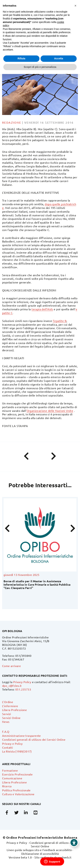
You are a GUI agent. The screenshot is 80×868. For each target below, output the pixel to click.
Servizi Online (11, 718)
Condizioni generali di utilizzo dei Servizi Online (34, 739)
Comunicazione (12, 778)
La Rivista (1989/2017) (17, 751)
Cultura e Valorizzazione (18, 794)
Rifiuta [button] (21, 58)
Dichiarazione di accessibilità (40, 854)
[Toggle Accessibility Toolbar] (74, 843)
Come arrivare (11, 666)
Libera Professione (14, 710)
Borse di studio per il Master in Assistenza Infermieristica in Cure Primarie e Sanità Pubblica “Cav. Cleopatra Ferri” (37, 584)
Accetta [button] (59, 58)
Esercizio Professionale (17, 774)
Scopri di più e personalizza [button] (40, 67)
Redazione (12, 122)
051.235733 (23, 689)
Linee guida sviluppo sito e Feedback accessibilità (39, 850)
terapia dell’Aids (42, 309)
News (6, 722)
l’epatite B (60, 321)
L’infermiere (10, 706)
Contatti (7, 747)
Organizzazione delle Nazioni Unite (50, 411)
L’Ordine (8, 702)
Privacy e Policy (12, 743)
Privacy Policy (22, 682)
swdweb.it (65, 857)
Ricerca (7, 786)
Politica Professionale (16, 790)
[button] (75, 6)
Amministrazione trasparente (21, 736)
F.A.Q (6, 731)
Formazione (10, 770)
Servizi (7, 714)
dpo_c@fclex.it (12, 686)
